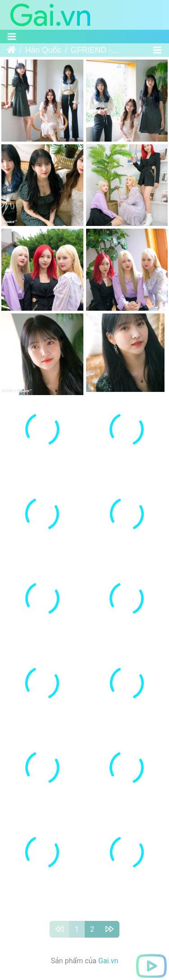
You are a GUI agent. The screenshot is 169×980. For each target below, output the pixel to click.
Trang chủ (11, 50)
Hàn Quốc (43, 50)
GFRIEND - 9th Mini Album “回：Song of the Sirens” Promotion (95, 50)
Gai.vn (108, 947)
